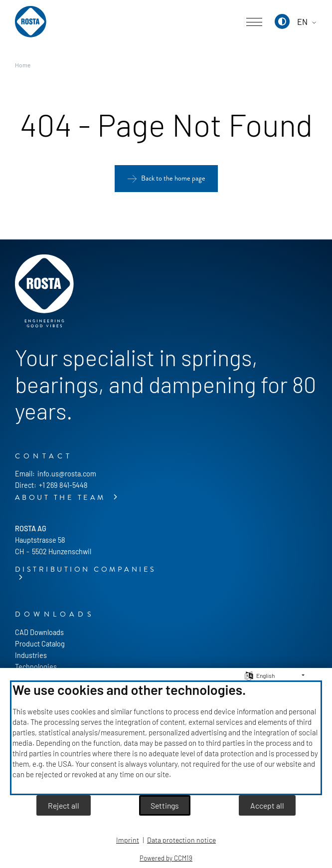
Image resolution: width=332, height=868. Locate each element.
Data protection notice (181, 840)
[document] (166, 738)
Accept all (267, 805)
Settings (165, 805)
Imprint (128, 840)
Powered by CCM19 (166, 858)
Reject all (64, 805)
